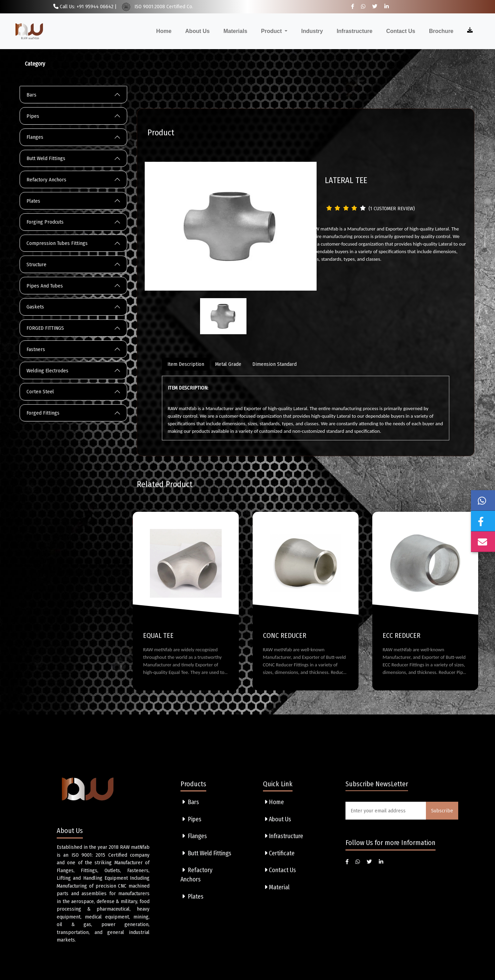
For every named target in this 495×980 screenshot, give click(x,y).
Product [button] (272, 31)
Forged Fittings (43, 413)
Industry (312, 31)
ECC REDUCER (401, 635)
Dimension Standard (274, 364)
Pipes (33, 116)
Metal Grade (228, 364)
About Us (197, 31)
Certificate (279, 853)
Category (35, 64)
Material (276, 887)
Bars (31, 95)
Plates (33, 201)
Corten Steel (40, 392)
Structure (36, 264)
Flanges (35, 137)
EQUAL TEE (158, 635)
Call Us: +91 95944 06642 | (85, 7)
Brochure (441, 31)
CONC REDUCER (285, 635)
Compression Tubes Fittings (57, 243)
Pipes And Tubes (45, 286)
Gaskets (35, 307)
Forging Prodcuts (45, 222)
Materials (235, 31)
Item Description (186, 364)
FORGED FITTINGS (45, 328)
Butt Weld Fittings (46, 158)
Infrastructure (354, 31)
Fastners (36, 349)
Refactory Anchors (46, 180)
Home (164, 31)
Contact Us (400, 31)
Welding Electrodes (47, 371)
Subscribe (442, 811)
